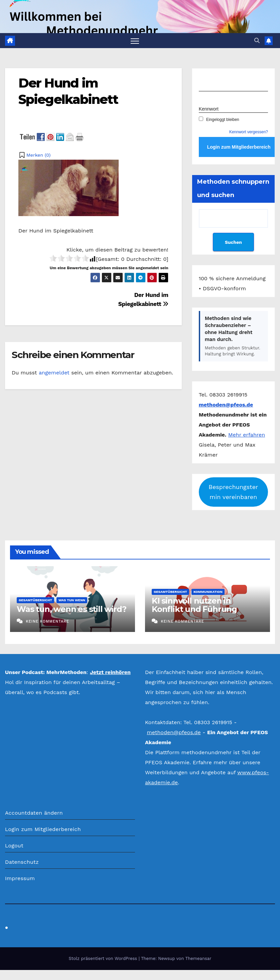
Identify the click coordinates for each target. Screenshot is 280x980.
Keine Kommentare (47, 621)
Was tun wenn (72, 600)
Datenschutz (22, 862)
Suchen (233, 242)
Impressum (20, 878)
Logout (14, 846)
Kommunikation (208, 592)
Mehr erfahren (247, 435)
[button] (257, 41)
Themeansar (198, 958)
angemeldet (54, 373)
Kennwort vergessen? (249, 132)
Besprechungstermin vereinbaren (233, 492)
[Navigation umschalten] (135, 41)
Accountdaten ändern (34, 813)
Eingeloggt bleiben (219, 120)
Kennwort (209, 109)
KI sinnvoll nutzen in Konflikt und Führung (194, 605)
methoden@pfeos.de (174, 733)
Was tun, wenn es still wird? (71, 609)
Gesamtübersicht (35, 600)
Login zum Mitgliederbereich (43, 829)
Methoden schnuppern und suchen (233, 189)
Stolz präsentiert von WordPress (103, 958)
